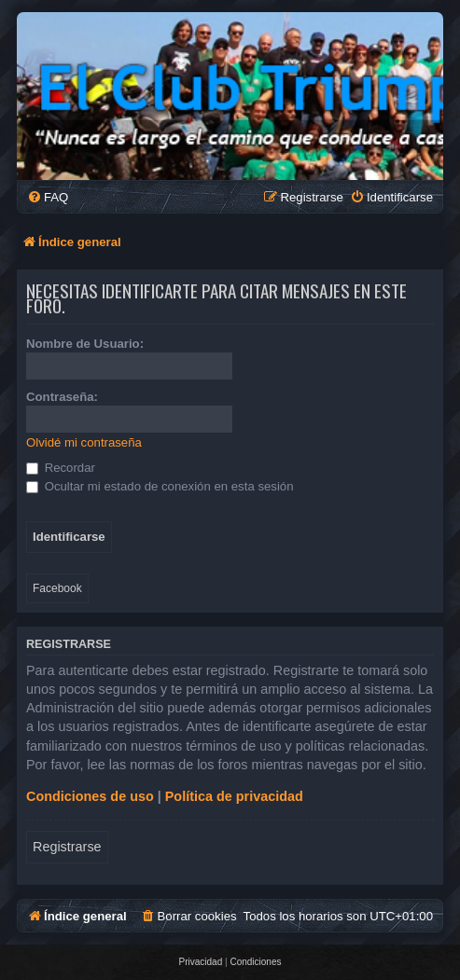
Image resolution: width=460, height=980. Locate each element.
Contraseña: (62, 397)
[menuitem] (48, 197)
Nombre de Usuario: (85, 344)
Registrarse (67, 847)
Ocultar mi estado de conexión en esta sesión (160, 486)
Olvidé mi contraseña (84, 442)
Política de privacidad (234, 796)
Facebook (57, 588)
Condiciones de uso (90, 796)
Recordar (61, 468)
